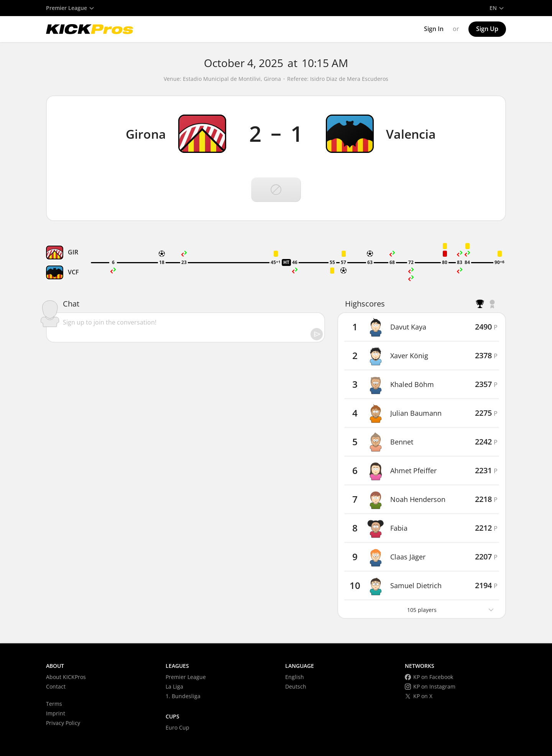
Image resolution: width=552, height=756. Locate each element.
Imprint (56, 713)
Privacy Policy (63, 723)
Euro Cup (177, 727)
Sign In (434, 29)
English (295, 677)
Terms (54, 704)
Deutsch (296, 686)
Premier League (186, 677)
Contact (56, 686)
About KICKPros (66, 677)
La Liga (174, 686)
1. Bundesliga (183, 696)
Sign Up (487, 29)
